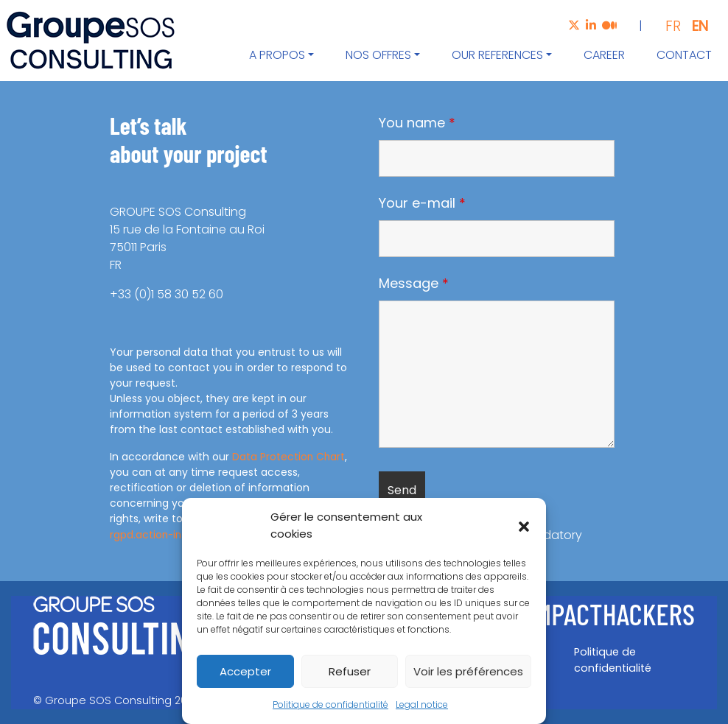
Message (414, 284)
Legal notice (422, 704)
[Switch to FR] (668, 26)
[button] (524, 526)
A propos (277, 55)
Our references (497, 55)
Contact (684, 55)
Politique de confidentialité (330, 704)
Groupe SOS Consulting (108, 700)
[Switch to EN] (694, 26)
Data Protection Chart (289, 457)
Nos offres (378, 55)
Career (604, 55)
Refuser (350, 671)
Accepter (245, 671)
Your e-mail (422, 203)
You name (417, 123)
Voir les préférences (468, 671)
